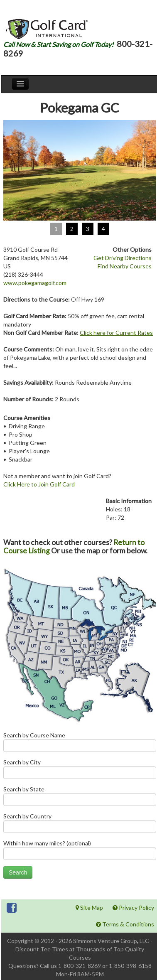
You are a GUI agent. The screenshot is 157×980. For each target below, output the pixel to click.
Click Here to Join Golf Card (39, 484)
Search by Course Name (80, 744)
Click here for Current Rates (116, 333)
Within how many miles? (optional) (80, 852)
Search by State (80, 798)
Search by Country (80, 825)
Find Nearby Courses (125, 266)
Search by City (80, 771)
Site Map (89, 908)
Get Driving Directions (123, 258)
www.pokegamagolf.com (35, 283)
